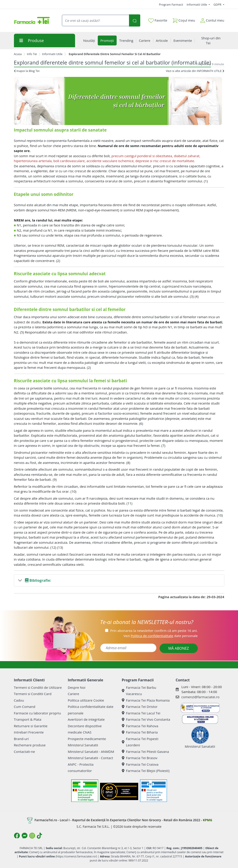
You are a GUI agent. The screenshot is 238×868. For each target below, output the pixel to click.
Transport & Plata (28, 719)
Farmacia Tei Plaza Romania (146, 700)
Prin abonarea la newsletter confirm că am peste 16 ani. (154, 631)
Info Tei (32, 54)
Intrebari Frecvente (29, 732)
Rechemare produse (30, 745)
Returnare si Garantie (31, 726)
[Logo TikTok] (39, 836)
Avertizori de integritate (86, 719)
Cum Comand (25, 707)
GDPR (218, 4)
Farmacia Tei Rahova (140, 726)
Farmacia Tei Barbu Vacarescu (139, 691)
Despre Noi (77, 687)
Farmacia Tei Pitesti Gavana (145, 752)
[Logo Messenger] (24, 836)
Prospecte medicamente (87, 739)
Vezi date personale (160, 636)
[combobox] (95, 21)
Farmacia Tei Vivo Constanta (146, 719)
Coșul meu (184, 19)
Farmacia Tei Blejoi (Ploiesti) (146, 771)
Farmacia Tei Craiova (140, 764)
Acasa (18, 54)
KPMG (208, 820)
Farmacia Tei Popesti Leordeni (140, 742)
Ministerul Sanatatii (83, 745)
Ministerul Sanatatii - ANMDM (91, 752)
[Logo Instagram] (32, 836)
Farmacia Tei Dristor (140, 707)
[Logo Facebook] (17, 836)
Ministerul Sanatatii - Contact (90, 758)
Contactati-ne (24, 752)
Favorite (158, 20)
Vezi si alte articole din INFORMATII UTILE (195, 71)
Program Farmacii (171, 4)
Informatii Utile (197, 4)
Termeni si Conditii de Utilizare (38, 687)
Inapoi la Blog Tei (27, 71)
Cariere (74, 694)
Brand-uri (21, 739)
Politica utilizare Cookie (86, 700)
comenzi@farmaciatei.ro (200, 697)
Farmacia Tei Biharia (140, 732)
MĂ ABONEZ (179, 648)
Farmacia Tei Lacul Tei (141, 713)
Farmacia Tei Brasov (140, 758)
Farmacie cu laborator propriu (38, 713)
